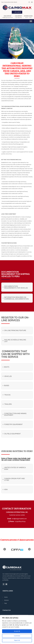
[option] (17, 549)
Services (6, 600)
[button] (5, 549)
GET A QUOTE (18, 12)
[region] (17, 630)
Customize (17, 636)
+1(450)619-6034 (20, 521)
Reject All (17, 640)
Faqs (6, 603)
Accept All (17, 631)
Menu (31, 21)
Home (6, 597)
